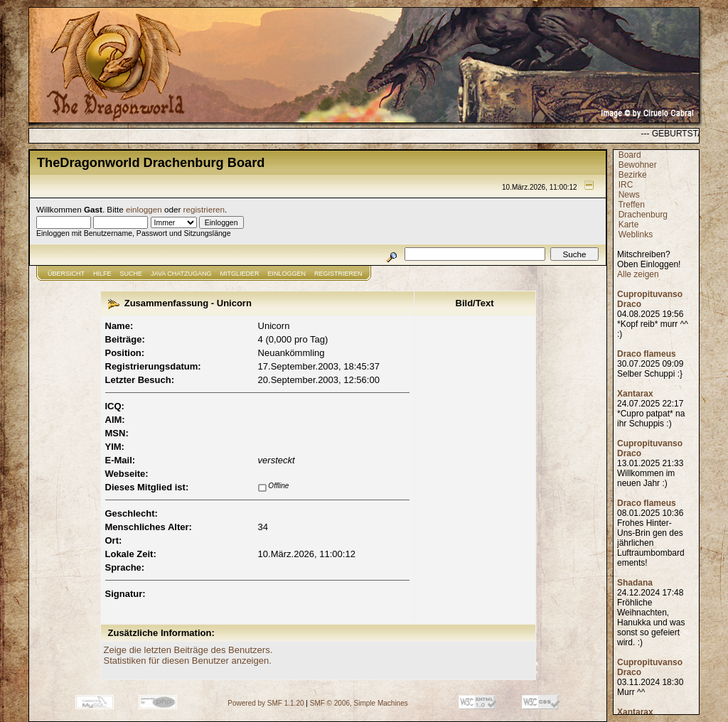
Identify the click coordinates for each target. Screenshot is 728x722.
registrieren (204, 209)
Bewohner (638, 165)
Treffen (631, 205)
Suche (132, 274)
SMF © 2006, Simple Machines (359, 703)
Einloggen (287, 274)
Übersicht (66, 274)
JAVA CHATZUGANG (181, 274)
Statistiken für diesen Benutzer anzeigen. (188, 661)
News (629, 195)
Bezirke (633, 175)
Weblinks (636, 235)
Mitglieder (240, 274)
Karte (629, 225)
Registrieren (338, 274)
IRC (626, 185)
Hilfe (102, 274)
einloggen (144, 209)
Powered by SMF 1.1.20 (266, 703)
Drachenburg (643, 215)
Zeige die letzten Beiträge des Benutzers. (188, 650)
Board (630, 155)
